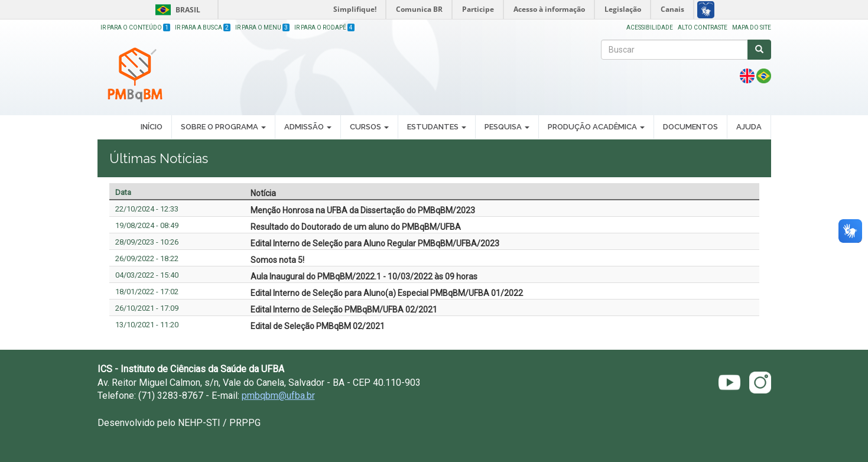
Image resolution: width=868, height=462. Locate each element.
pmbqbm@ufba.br (278, 396)
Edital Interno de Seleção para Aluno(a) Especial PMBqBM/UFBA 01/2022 (387, 293)
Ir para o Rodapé (324, 27)
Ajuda (749, 127)
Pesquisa (507, 127)
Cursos (369, 127)
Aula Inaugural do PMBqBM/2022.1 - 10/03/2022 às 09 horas (364, 276)
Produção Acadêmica (596, 127)
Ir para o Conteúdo (135, 27)
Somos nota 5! (277, 260)
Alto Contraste (703, 27)
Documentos (690, 127)
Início (152, 127)
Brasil (176, 10)
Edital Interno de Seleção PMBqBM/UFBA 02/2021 (344, 310)
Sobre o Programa (223, 127)
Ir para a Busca (203, 27)
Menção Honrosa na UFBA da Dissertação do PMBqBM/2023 (363, 210)
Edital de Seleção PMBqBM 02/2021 (318, 326)
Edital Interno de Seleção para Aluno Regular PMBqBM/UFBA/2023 (375, 243)
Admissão (308, 127)
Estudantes (437, 127)
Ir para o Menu (262, 27)
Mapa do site (752, 27)
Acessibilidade (650, 27)
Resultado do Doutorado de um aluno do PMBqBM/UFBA (356, 227)
